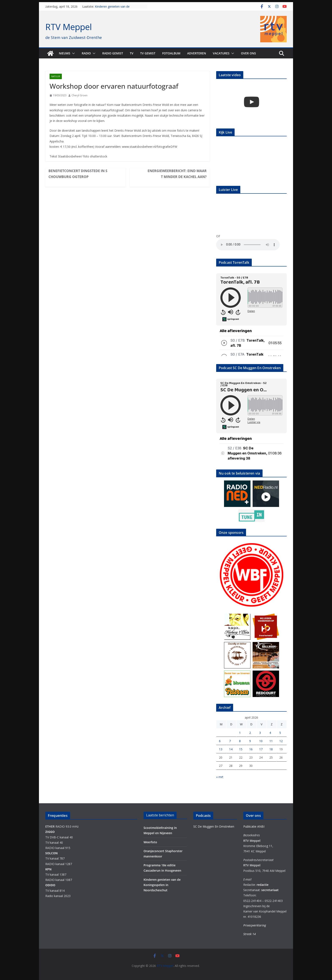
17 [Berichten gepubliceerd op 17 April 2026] (261, 749)
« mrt (220, 777)
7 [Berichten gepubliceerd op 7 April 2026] (230, 741)
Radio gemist (113, 53)
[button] (73, 53)
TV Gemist (148, 53)
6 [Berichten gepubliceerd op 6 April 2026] (220, 741)
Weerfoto (150, 842)
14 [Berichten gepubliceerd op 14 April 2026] (231, 749)
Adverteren (197, 53)
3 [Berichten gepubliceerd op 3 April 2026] (260, 733)
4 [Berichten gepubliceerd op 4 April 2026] (270, 733)
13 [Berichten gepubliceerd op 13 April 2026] (221, 749)
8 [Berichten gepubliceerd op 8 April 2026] (240, 741)
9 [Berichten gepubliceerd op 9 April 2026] (250, 741)
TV (132, 53)
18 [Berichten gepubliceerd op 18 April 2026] (271, 749)
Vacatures (221, 53)
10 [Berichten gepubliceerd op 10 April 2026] (261, 741)
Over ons (248, 53)
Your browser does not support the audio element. (248, 245)
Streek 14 (250, 934)
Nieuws (65, 53)
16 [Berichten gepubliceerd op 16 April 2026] (251, 749)
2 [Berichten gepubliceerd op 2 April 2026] (250, 733)
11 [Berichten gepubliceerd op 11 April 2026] (271, 741)
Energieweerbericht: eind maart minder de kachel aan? (177, 174)
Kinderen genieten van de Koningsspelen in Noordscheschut (118, 9)
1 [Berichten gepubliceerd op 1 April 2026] (240, 733)
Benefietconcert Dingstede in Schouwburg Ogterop (78, 174)
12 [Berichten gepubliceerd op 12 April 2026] (281, 741)
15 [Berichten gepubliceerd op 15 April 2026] (241, 749)
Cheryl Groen (80, 95)
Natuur (56, 76)
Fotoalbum (171, 53)
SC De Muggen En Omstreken (214, 826)
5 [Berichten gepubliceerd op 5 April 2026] (280, 733)
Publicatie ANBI (254, 826)
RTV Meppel (69, 27)
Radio (86, 53)
